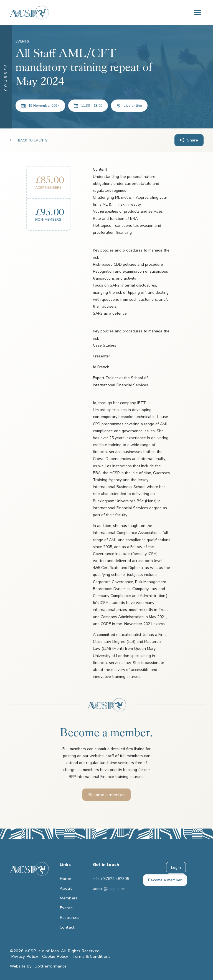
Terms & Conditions (92, 956)
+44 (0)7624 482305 (107, 879)
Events (66, 908)
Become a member (107, 795)
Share (192, 140)
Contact (67, 927)
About (66, 888)
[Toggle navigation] (197, 13)
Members (69, 898)
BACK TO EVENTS (33, 140)
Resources (70, 917)
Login (176, 868)
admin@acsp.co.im (107, 889)
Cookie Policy (55, 956)
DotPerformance (50, 966)
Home (65, 879)
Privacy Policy (25, 956)
